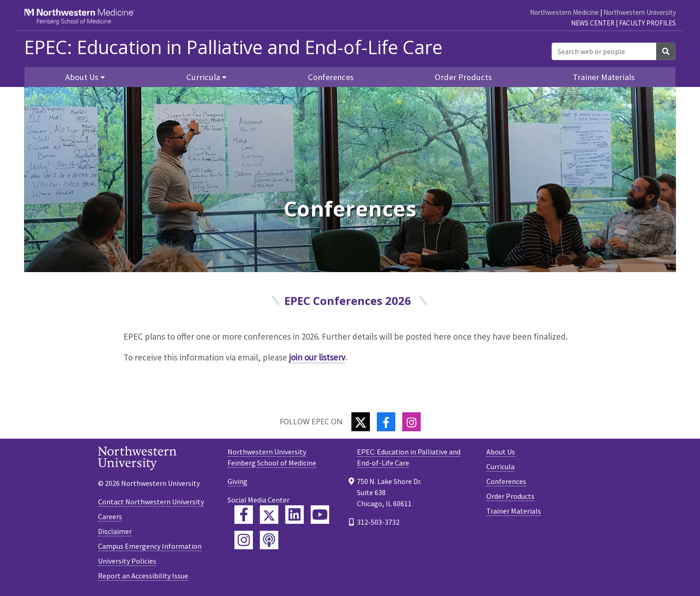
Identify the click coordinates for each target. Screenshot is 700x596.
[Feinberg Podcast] (269, 540)
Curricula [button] (203, 77)
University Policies (127, 561)
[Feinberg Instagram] (244, 540)
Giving (237, 481)
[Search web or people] (604, 51)
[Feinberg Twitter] (269, 515)
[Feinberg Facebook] (244, 515)
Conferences (331, 77)
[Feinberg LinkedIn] (295, 515)
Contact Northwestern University (151, 502)
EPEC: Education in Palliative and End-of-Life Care (233, 47)
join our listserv (317, 357)
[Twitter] (361, 422)
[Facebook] (386, 422)
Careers (110, 516)
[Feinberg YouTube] (320, 515)
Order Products (463, 77)
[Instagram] (411, 422)
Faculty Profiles (648, 23)
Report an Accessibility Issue (143, 576)
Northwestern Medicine (564, 12)
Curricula (500, 466)
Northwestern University (640, 12)
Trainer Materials (604, 77)
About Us (501, 452)
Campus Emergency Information (150, 546)
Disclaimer (115, 531)
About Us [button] (82, 77)
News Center (593, 23)
